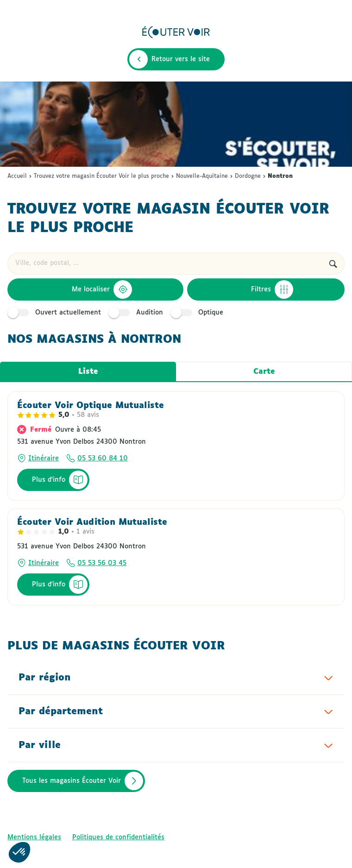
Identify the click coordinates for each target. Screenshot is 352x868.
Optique (198, 313)
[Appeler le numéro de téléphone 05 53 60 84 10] (97, 459)
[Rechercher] (333, 264)
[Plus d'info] (53, 480)
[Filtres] (266, 289)
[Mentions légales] (34, 837)
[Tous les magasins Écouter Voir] (76, 781)
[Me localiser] (95, 289)
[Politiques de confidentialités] (118, 837)
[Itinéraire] (38, 459)
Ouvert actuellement (56, 313)
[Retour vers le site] (176, 59)
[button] (19, 852)
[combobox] (164, 264)
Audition (137, 313)
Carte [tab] (264, 372)
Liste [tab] (88, 372)
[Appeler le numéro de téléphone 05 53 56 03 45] (96, 563)
